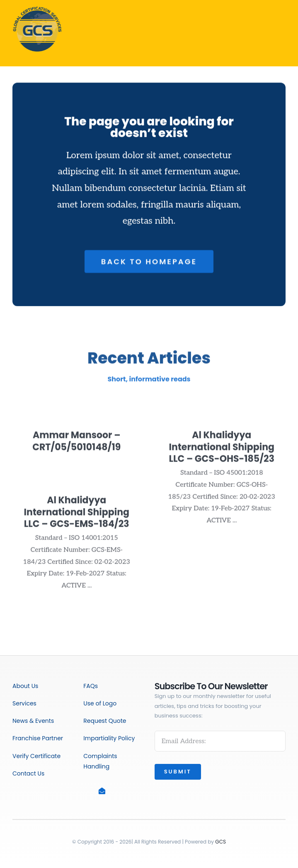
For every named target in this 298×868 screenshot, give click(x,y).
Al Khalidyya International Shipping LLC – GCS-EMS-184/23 (77, 515)
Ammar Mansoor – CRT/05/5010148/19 (76, 445)
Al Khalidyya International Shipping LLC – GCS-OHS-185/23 (222, 450)
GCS (220, 842)
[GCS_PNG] (36, 7)
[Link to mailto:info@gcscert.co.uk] (106, 791)
